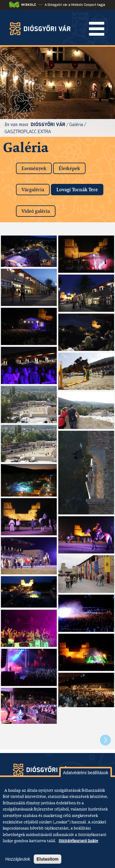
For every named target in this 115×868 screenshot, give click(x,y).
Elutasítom (48, 859)
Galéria (76, 124)
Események (34, 168)
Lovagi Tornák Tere (80, 188)
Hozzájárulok (18, 859)
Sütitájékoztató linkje (78, 841)
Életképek (69, 168)
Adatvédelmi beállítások (86, 773)
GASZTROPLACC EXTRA (28, 131)
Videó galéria (36, 211)
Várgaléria (33, 190)
